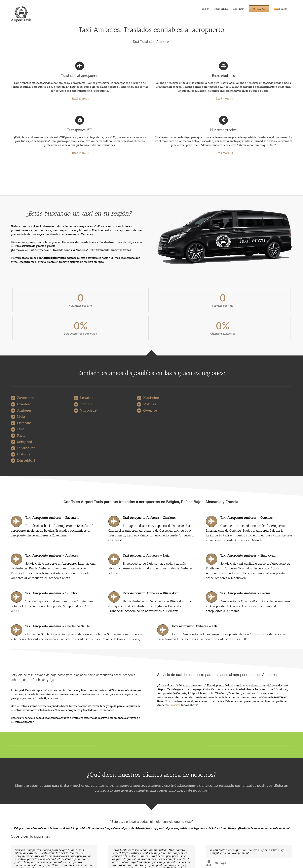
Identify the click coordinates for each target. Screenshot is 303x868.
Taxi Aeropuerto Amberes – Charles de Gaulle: (58, 626)
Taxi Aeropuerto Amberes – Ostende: (247, 518)
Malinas (150, 404)
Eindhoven (26, 448)
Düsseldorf (26, 461)
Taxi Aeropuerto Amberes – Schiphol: (52, 593)
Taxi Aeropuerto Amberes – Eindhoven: (248, 555)
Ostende (24, 423)
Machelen (151, 398)
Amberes (24, 410)
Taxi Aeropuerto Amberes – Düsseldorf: (151, 593)
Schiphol (25, 442)
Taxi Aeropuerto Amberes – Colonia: (246, 593)
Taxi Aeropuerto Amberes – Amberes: (52, 555)
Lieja (21, 417)
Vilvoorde (88, 410)
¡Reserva (175, 705)
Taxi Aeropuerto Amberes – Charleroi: (150, 518)
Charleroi (25, 404)
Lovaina (87, 398)
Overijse (150, 410)
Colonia (24, 454)
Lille (21, 429)
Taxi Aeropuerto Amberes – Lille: (195, 626)
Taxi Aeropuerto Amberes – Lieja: (147, 555)
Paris (21, 436)
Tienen (86, 404)
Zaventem (25, 398)
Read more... (80, 99)
